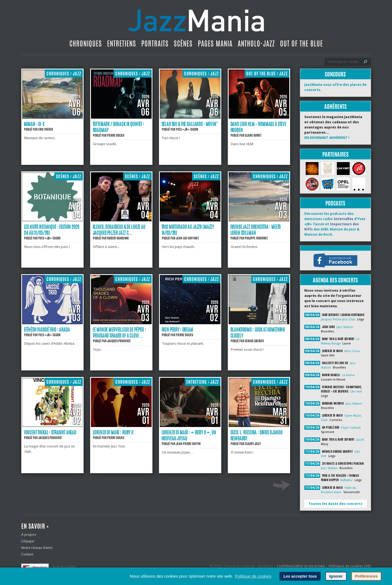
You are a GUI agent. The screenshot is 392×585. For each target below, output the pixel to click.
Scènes (183, 43)
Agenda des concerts (335, 280)
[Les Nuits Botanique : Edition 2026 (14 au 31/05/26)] (52, 220)
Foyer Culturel (351, 428)
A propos (29, 535)
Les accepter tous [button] (300, 576)
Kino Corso (352, 351)
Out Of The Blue (301, 43)
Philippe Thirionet (256, 238)
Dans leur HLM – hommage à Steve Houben (258, 127)
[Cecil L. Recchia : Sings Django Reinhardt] (259, 426)
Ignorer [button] (336, 576)
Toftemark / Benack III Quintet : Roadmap (118, 127)
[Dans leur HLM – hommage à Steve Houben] (259, 117)
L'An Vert (356, 392)
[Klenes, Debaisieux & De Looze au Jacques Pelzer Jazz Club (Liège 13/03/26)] (121, 220)
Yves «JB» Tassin (187, 129)
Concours (335, 74)
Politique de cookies (253, 576)
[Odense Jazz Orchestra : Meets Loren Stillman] (259, 220)
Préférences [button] (366, 576)
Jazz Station (345, 327)
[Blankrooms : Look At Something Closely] (259, 323)
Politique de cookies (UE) (350, 566)
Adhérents (335, 106)
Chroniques (86, 43)
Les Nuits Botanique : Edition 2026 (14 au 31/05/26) (51, 230)
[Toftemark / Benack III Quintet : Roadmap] (121, 117)
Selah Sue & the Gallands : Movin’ (190, 124)
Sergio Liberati (254, 341)
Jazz (77, 74)
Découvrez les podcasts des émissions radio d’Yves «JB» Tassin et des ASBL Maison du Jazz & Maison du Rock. (335, 224)
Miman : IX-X (34, 124)
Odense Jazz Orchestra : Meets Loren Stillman (256, 230)
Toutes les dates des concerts (335, 504)
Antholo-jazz (256, 43)
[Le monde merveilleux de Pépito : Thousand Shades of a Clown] (121, 323)
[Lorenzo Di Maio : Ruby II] (121, 426)
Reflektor (347, 480)
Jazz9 (360, 440)
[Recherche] (344, 62)
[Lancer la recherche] (366, 62)
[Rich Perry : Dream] (190, 323)
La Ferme (348, 375)
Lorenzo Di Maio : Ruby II (113, 432)
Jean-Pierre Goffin (188, 444)
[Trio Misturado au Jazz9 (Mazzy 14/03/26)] (190, 220)
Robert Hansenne (118, 238)
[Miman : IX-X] (52, 117)
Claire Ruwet (253, 135)
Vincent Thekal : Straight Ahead (50, 432)
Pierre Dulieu (116, 135)
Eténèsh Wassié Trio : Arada (47, 329)
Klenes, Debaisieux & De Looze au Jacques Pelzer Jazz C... (119, 230)
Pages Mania (215, 43)
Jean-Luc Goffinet (187, 238)
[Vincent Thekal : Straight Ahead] (52, 426)
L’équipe (28, 541)
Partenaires (335, 154)
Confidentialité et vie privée (301, 566)
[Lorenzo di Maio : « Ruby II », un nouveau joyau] (190, 426)
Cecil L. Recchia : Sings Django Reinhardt (257, 435)
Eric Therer (46, 129)
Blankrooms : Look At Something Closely (258, 332)
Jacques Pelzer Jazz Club (338, 319)
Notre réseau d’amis (37, 548)
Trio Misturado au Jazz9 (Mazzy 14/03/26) (188, 230)
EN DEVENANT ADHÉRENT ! (327, 138)
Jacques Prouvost (119, 341)
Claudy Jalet (253, 444)
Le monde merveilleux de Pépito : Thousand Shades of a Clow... (119, 332)
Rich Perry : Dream (177, 329)
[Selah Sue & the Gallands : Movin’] (190, 117)
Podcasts (335, 203)
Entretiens (122, 43)
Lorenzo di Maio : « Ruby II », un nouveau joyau (189, 435)
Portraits (155, 43)
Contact (27, 554)
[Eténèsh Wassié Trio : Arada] (52, 323)
